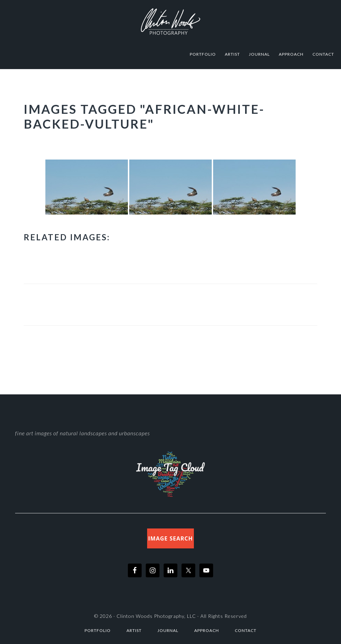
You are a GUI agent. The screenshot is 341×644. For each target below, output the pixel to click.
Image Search (170, 538)
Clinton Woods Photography (170, 21)
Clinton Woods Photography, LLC (156, 616)
